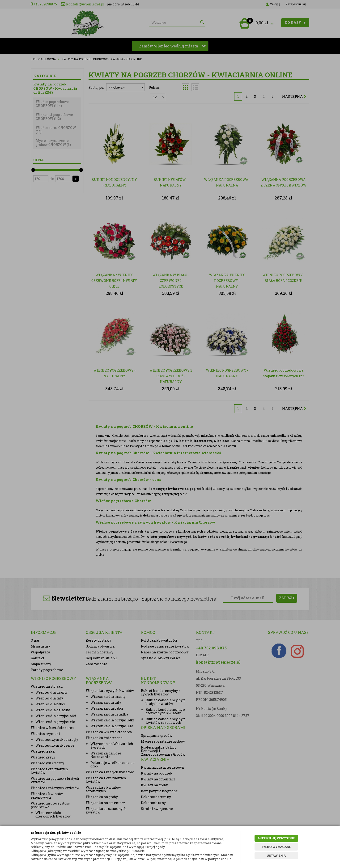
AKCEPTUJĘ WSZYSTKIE (276, 838)
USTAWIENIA (276, 856)
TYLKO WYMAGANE (276, 847)
